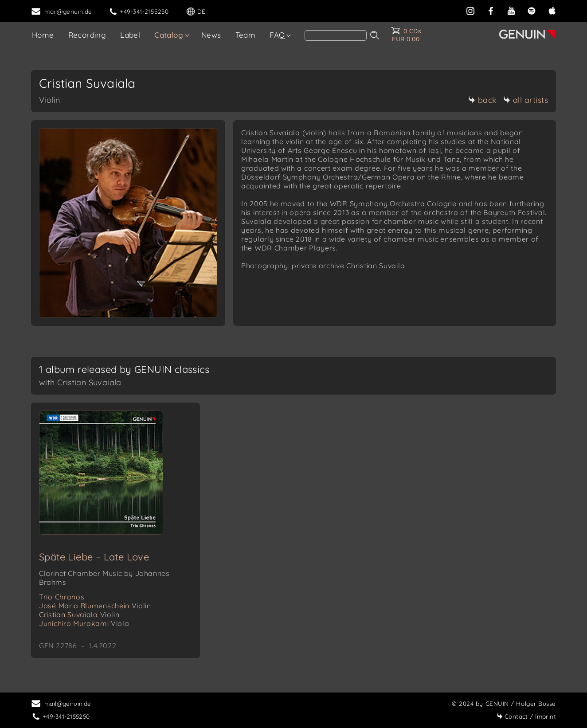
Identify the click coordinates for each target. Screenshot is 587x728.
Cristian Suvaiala (79, 614)
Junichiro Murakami (84, 623)
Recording (87, 35)
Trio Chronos (62, 597)
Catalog (169, 35)
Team (246, 35)
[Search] (336, 35)
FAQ (277, 35)
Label (130, 35)
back (483, 100)
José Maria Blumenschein (95, 606)
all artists (526, 100)
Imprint (526, 716)
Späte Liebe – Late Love (94, 557)
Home (43, 35)
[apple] (552, 10)
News (211, 35)
